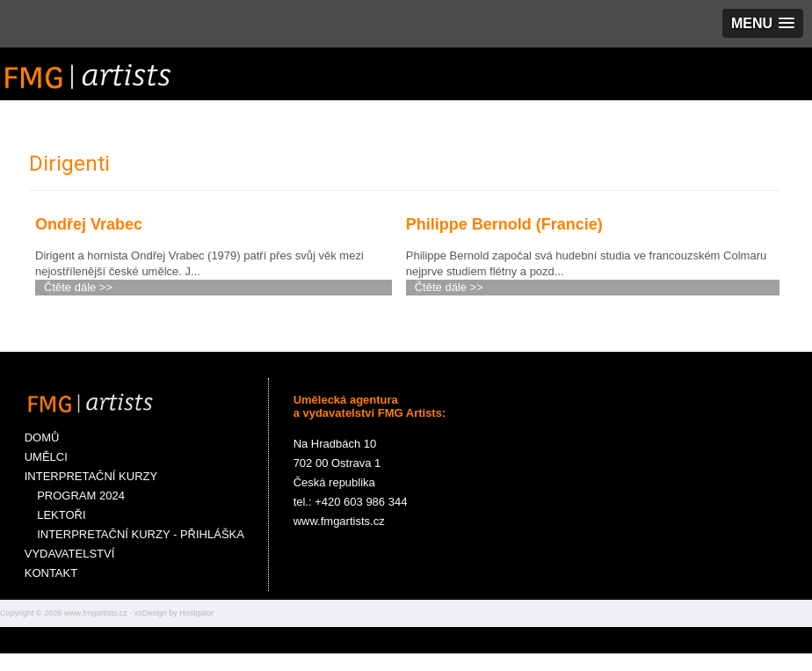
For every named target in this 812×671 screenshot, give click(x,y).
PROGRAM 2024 (75, 496)
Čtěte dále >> (78, 287)
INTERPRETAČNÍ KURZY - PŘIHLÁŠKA (134, 534)
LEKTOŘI (55, 515)
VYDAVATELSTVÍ (70, 554)
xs (138, 613)
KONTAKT (51, 573)
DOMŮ (42, 438)
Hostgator (196, 613)
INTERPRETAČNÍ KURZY (91, 476)
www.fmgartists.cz (96, 613)
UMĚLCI (46, 457)
